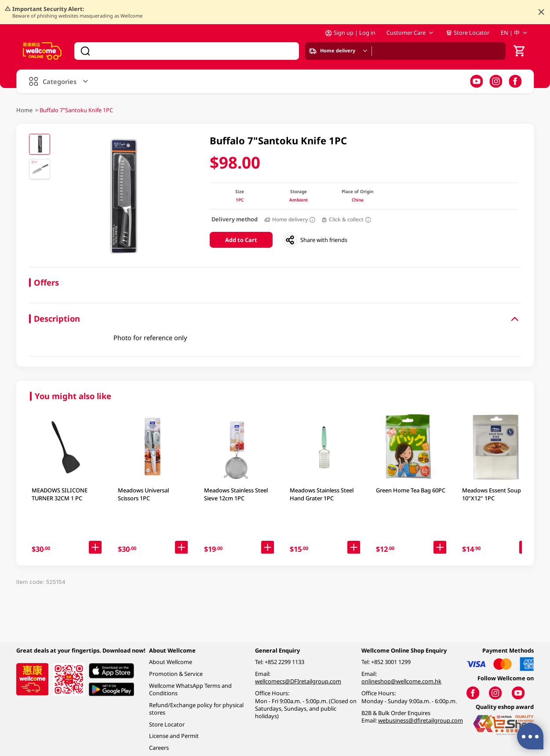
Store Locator (468, 33)
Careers (159, 748)
